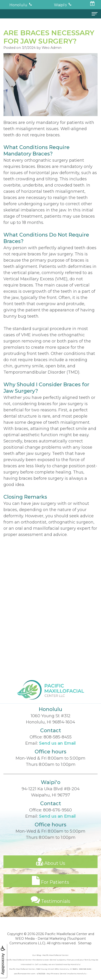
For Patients (50, 887)
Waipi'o (60, 5)
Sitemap (85, 943)
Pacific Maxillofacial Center (66, 934)
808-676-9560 (58, 817)
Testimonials (50, 907)
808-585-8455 (58, 744)
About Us (51, 869)
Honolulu (18, 5)
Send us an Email (57, 750)
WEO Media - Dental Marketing (41, 939)
